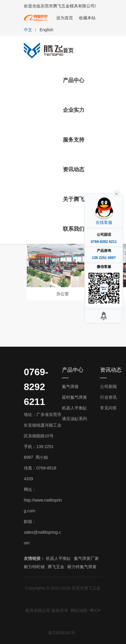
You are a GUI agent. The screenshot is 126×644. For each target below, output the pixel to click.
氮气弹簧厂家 (86, 558)
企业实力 (74, 110)
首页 (68, 51)
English (46, 30)
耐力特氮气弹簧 (82, 567)
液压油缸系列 (74, 419)
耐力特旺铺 (34, 567)
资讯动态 (74, 169)
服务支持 (74, 140)
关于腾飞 (74, 199)
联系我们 (74, 229)
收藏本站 (87, 18)
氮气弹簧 (70, 387)
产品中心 (74, 80)
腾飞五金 (56, 567)
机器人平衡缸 (74, 408)
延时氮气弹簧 (74, 397)
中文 (28, 30)
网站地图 (79, 610)
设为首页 (65, 18)
